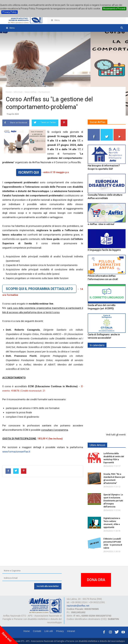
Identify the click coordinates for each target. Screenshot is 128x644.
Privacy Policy (9, 12)
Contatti (37, 631)
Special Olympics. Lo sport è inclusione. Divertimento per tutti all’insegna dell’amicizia (113, 501)
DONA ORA (96, 580)
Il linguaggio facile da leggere (104, 250)
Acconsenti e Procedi (114, 9)
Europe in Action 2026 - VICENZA (114, 402)
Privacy (60, 631)
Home (27, 631)
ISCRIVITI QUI (29, 172)
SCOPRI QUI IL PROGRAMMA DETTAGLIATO (39, 289)
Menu (55, 20)
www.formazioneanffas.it (16, 452)
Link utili (49, 631)
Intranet (71, 631)
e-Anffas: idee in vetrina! (101, 224)
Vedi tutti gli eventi (116, 434)
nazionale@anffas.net (78, 606)
